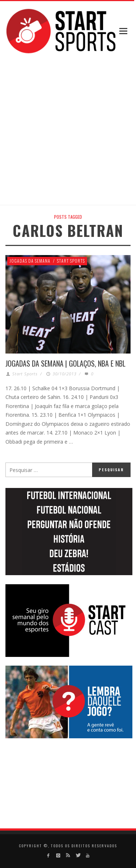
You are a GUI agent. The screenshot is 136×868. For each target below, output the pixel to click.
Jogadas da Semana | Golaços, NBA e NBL (65, 363)
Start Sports (71, 261)
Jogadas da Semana (30, 261)
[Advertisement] (68, 130)
